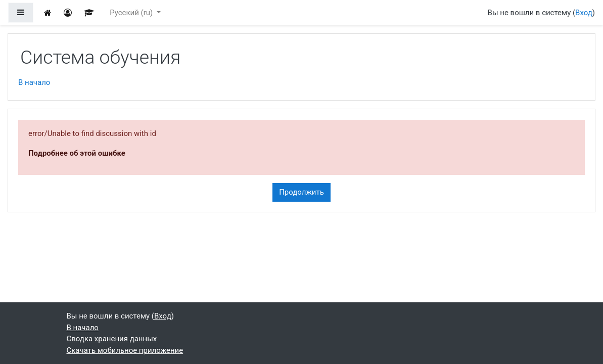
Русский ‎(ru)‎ (132, 13)
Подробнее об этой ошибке (77, 153)
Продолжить (301, 192)
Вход (584, 13)
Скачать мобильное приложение (125, 350)
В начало (34, 82)
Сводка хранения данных (112, 339)
